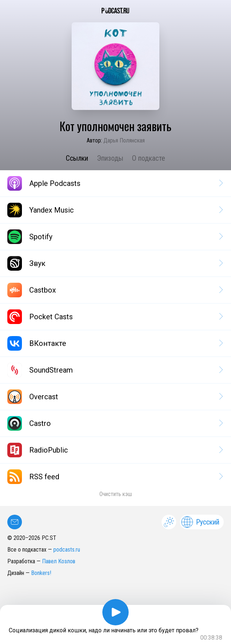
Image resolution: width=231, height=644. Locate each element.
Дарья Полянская (124, 140)
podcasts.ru (67, 550)
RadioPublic (115, 450)
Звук (115, 263)
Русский (200, 522)
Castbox (115, 290)
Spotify (115, 237)
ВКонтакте (115, 343)
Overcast (115, 397)
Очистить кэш (116, 494)
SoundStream (115, 370)
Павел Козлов (59, 561)
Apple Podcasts (115, 183)
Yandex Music (115, 210)
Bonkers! (41, 573)
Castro (115, 423)
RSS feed (115, 477)
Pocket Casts (115, 317)
